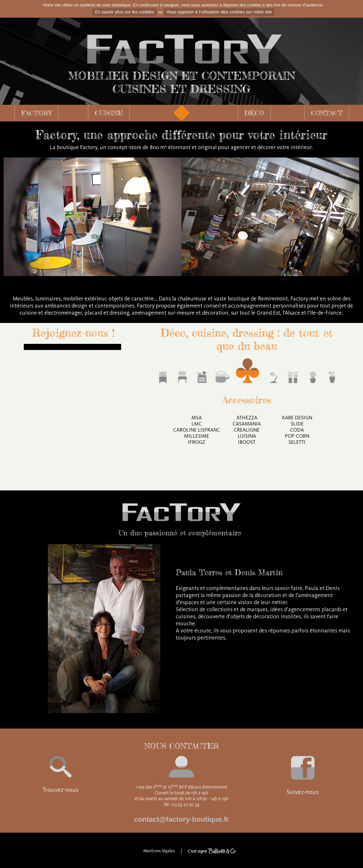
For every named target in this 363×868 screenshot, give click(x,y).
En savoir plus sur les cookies (125, 12)
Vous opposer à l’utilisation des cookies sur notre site (219, 12)
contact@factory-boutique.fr (181, 819)
